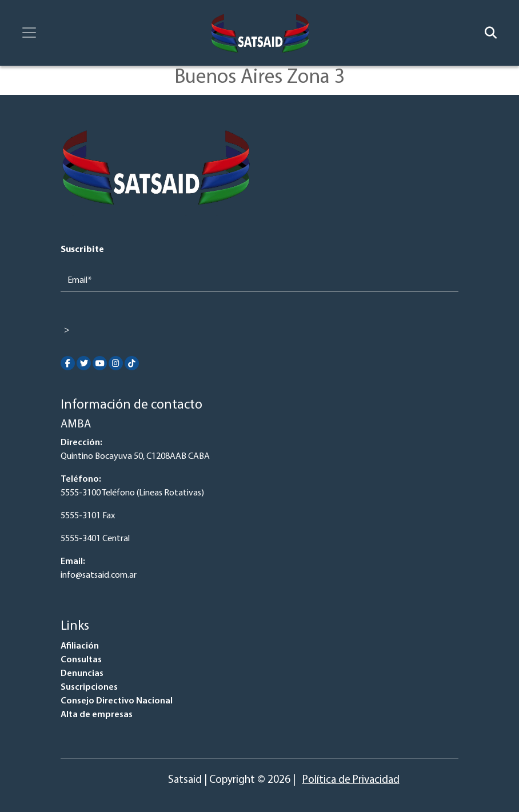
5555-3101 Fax (88, 516)
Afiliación (80, 646)
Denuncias (82, 674)
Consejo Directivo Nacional (117, 701)
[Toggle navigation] (29, 33)
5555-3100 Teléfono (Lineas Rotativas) (132, 493)
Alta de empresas (97, 715)
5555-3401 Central (95, 539)
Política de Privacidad (351, 780)
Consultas (81, 660)
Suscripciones (89, 687)
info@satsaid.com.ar (99, 575)
